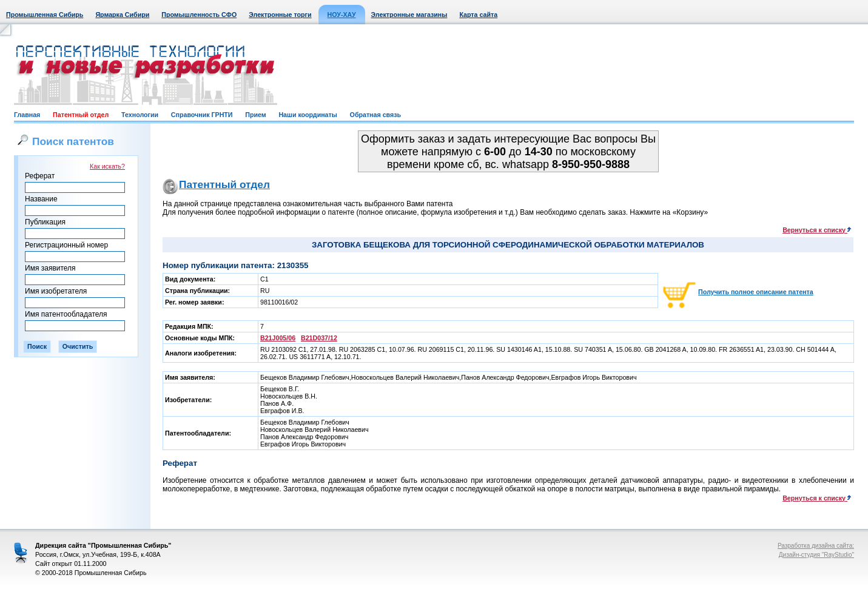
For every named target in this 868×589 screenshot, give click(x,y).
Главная (27, 115)
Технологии (140, 115)
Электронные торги (280, 15)
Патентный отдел (81, 115)
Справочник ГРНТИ (202, 115)
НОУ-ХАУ (342, 15)
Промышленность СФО (199, 15)
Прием (255, 115)
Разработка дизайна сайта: (816, 546)
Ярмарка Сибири (122, 15)
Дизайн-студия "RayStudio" (816, 555)
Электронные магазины (409, 15)
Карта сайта (478, 15)
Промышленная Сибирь (45, 15)
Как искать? (107, 166)
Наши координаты (308, 115)
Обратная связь (375, 115)
